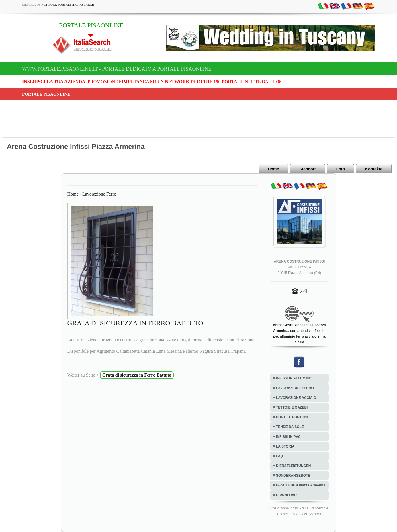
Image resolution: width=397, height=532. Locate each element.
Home (273, 169)
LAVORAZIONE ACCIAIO (296, 398)
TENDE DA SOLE (290, 427)
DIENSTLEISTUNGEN (293, 466)
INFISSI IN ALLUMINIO (294, 378)
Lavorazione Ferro (99, 194)
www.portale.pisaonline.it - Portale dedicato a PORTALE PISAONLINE (117, 69)
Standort (308, 169)
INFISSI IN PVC (288, 437)
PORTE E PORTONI (292, 417)
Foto (341, 169)
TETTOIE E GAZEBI (292, 407)
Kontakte (374, 169)
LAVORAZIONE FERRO (295, 388)
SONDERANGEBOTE (293, 476)
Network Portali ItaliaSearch (68, 5)
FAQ (280, 456)
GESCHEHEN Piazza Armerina (301, 485)
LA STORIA (285, 446)
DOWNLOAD (286, 495)
